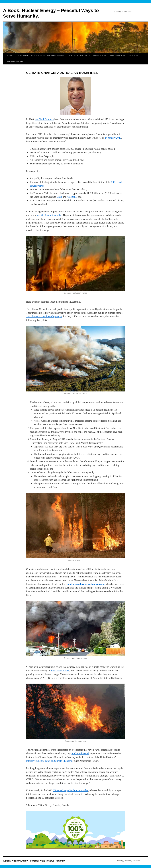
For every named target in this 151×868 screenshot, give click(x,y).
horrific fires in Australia (49, 215)
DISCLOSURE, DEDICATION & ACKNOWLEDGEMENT (41, 56)
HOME (9, 56)
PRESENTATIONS (15, 61)
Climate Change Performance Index (71, 790)
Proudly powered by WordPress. (129, 861)
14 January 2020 (113, 138)
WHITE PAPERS (118, 56)
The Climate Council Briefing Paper (44, 316)
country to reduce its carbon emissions (86, 584)
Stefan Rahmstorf (80, 753)
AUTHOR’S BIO (100, 56)
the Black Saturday (44, 119)
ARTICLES (133, 56)
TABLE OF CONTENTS (79, 56)
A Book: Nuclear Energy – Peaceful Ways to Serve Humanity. (34, 861)
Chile (60, 197)
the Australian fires (60, 671)
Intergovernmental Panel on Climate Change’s (49, 761)
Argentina (72, 197)
